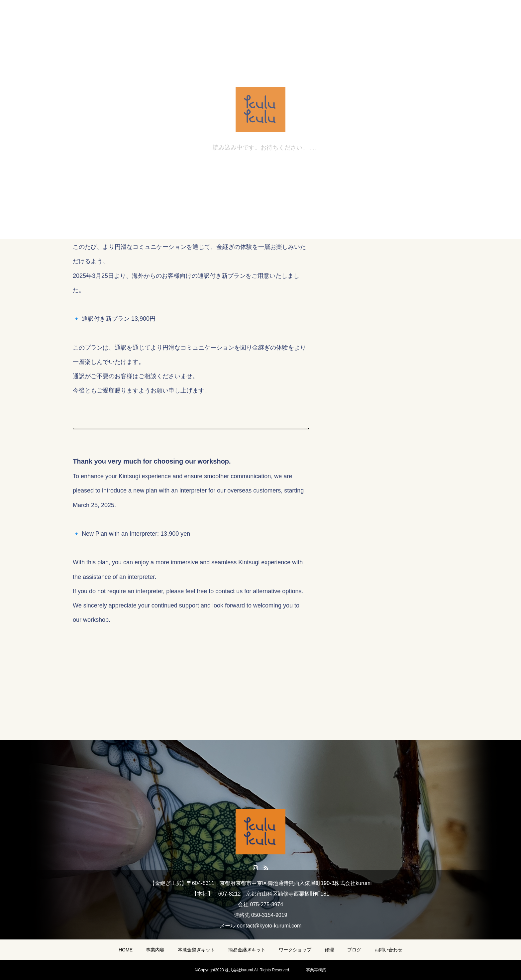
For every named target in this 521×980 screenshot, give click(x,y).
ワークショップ (295, 950)
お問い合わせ (388, 950)
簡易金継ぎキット (247, 950)
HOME (126, 950)
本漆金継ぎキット (196, 950)
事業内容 (155, 950)
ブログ (354, 950)
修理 (329, 950)
